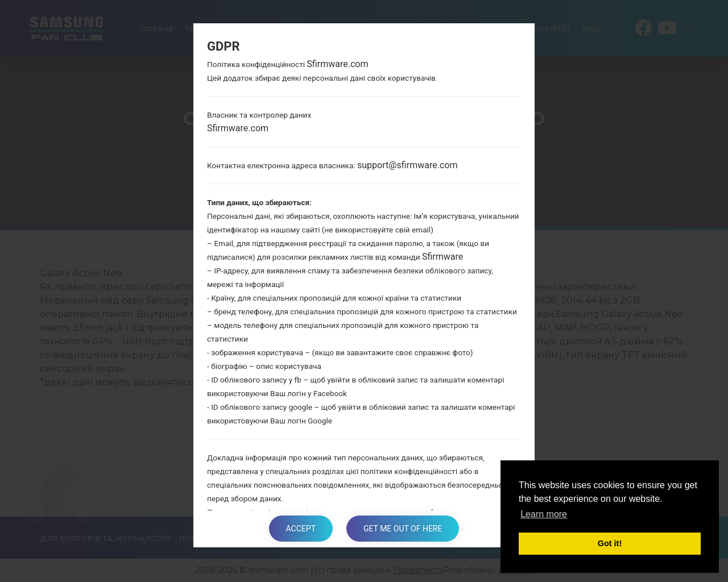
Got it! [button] (610, 543)
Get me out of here (403, 529)
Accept (301, 529)
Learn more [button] (544, 514)
